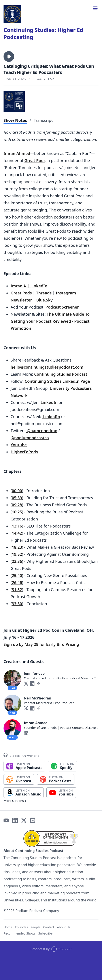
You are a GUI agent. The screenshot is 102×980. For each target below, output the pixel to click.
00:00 (17, 491)
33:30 (17, 604)
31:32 (17, 590)
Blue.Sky (44, 300)
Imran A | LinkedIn (29, 286)
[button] (9, 57)
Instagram (65, 293)
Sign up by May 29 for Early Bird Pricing (41, 644)
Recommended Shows (20, 933)
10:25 (17, 512)
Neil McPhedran (38, 698)
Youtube (19, 445)
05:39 (17, 498)
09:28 (17, 505)
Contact (49, 927)
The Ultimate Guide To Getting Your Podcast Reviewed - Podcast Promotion (50, 321)
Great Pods (21, 293)
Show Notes (15, 120)
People (35, 927)
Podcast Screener (62, 307)
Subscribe (45, 933)
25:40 (17, 575)
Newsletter (21, 300)
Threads (44, 293)
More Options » (15, 801)
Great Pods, (35, 160)
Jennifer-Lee (34, 673)
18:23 (17, 547)
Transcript (43, 120)
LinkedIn (49, 402)
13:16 (17, 526)
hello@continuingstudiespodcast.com (47, 367)
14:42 (17, 533)
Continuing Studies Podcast (60, 374)
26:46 (17, 582)
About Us (64, 927)
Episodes (21, 927)
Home (8, 927)
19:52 (17, 554)
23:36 (17, 561)
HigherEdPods (24, 452)
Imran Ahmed (17, 153)
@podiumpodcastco (30, 438)
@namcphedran (42, 431)
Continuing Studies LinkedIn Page (57, 381)
